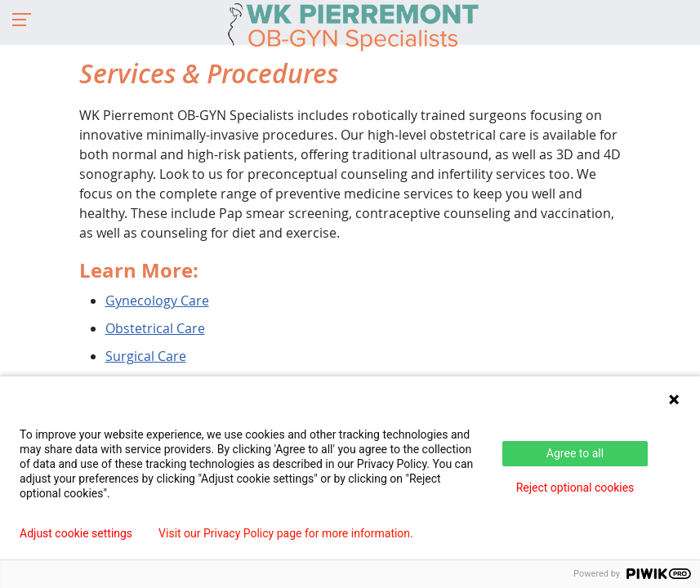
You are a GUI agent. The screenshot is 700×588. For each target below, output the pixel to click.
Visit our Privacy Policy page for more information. (286, 533)
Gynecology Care (157, 301)
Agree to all (575, 453)
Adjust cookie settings (76, 533)
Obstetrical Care (155, 328)
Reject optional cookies (575, 488)
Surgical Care (146, 356)
